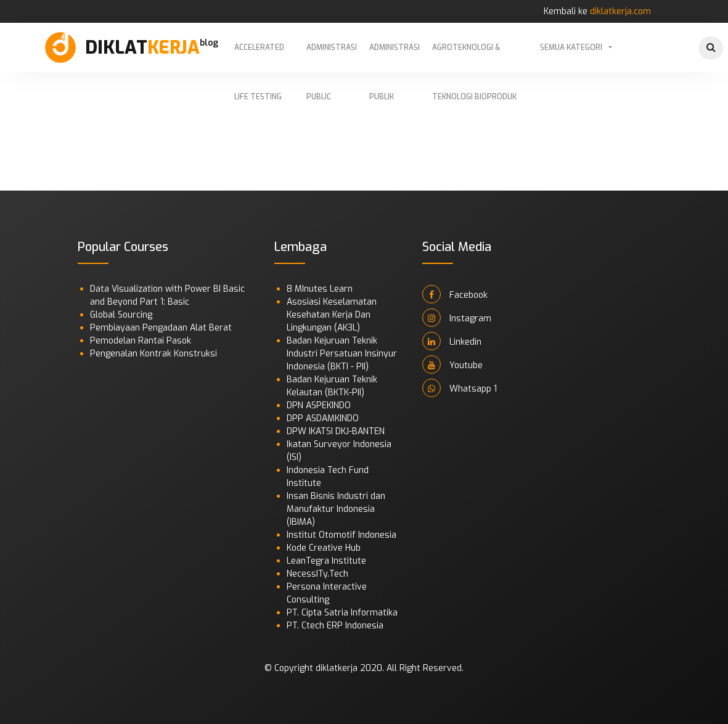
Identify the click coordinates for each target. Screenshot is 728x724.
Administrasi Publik (395, 57)
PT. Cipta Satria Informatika (342, 613)
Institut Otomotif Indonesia (342, 535)
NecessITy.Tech (317, 574)
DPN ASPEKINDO (319, 405)
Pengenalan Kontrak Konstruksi (153, 354)
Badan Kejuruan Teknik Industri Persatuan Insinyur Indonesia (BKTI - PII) (342, 354)
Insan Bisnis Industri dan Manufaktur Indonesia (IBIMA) (336, 509)
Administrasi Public (332, 57)
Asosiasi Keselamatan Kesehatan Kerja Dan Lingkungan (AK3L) (332, 315)
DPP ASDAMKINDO (323, 418)
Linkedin (452, 341)
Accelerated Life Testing (259, 57)
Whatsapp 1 (460, 388)
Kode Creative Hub (324, 548)
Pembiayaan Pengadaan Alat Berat (161, 328)
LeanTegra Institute (326, 561)
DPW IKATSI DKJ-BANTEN (336, 431)
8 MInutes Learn (320, 289)
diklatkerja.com (620, 11)
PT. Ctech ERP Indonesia (335, 626)
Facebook (455, 294)
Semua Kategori (571, 47)
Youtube (452, 364)
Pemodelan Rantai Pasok (141, 341)
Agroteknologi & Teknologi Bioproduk (474, 57)
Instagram (457, 318)
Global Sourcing (121, 315)
